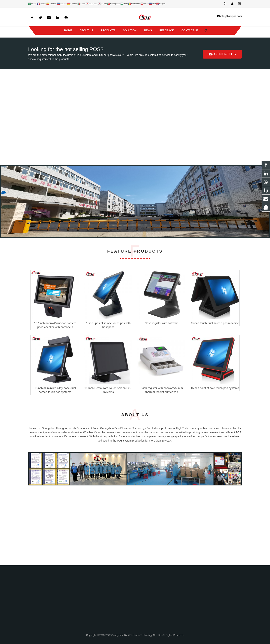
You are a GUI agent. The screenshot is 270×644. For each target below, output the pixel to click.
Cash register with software (162, 398)
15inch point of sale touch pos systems (215, 462)
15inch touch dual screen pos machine (215, 398)
